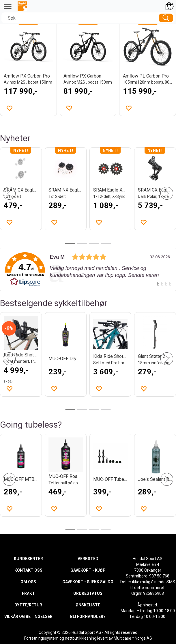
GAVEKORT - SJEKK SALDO (88, 582)
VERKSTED (88, 559)
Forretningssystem (41, 638)
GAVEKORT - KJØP (88, 570)
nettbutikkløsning (81, 638)
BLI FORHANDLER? (88, 617)
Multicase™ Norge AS (133, 638)
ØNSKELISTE (88, 605)
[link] (88, 269)
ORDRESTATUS (88, 593)
